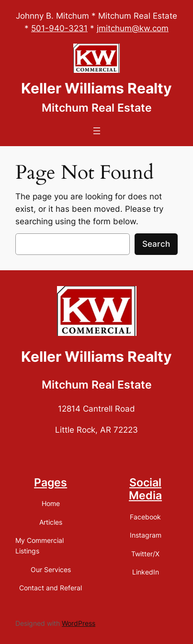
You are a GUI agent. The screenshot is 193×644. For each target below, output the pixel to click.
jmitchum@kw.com (133, 28)
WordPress (79, 623)
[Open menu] (97, 131)
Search (156, 244)
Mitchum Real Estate (97, 108)
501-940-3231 (59, 28)
